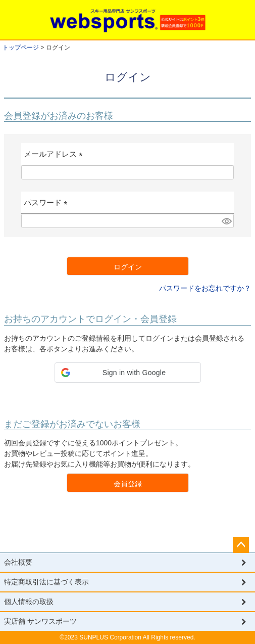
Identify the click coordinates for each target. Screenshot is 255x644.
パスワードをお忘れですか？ (205, 288)
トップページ (21, 48)
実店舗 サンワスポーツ (40, 621)
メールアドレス (55, 157)
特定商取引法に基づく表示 (46, 582)
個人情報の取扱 (29, 602)
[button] (128, 373)
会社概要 (18, 562)
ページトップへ (241, 545)
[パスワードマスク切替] (226, 221)
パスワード (48, 206)
